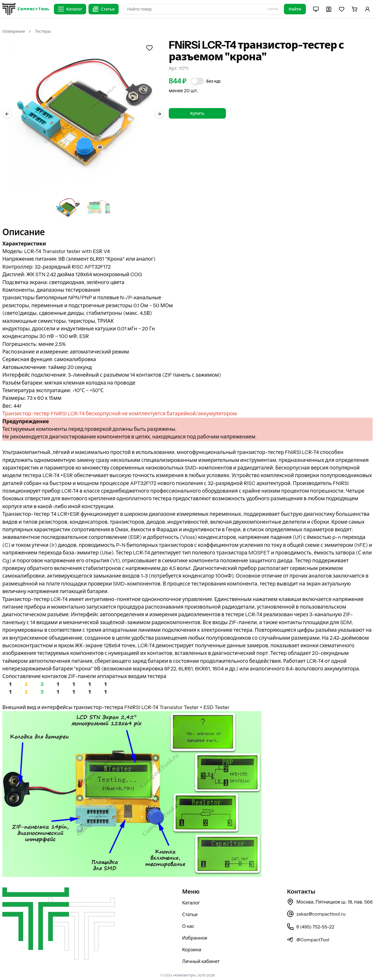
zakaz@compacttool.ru (316, 914)
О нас (188, 926)
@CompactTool (308, 940)
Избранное (195, 938)
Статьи (190, 914)
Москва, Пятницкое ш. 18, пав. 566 (330, 902)
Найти (295, 9)
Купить (197, 113)
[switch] (197, 81)
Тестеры (43, 31)
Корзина (192, 950)
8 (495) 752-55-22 (310, 927)
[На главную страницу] (26, 9)
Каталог (191, 903)
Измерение (14, 31)
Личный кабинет (201, 961)
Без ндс (214, 81)
